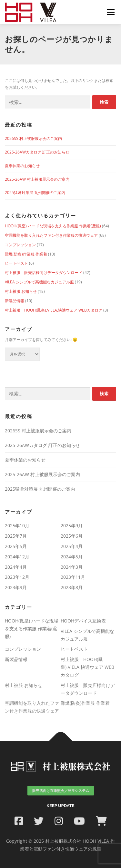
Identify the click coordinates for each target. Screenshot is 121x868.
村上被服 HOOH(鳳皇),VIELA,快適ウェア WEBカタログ (54, 310)
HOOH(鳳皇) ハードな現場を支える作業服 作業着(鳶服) (53, 226)
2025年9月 (72, 525)
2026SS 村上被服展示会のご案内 (33, 138)
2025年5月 (16, 546)
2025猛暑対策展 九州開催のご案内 (35, 193)
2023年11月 (73, 577)
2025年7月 (16, 536)
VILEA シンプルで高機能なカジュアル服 (39, 282)
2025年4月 (72, 546)
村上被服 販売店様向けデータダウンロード (44, 273)
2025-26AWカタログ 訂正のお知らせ (37, 152)
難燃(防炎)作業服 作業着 (26, 254)
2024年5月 (72, 557)
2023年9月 (16, 587)
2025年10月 (17, 525)
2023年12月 (17, 577)
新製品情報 (15, 301)
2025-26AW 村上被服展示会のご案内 (37, 179)
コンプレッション (20, 245)
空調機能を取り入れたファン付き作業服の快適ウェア (51, 235)
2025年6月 (72, 536)
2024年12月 (17, 557)
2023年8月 (72, 587)
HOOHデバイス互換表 (83, 621)
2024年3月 (72, 567)
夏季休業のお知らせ (22, 166)
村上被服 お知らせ (21, 291)
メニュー (111, 12)
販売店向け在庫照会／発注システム (61, 790)
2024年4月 (16, 567)
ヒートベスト (16, 263)
